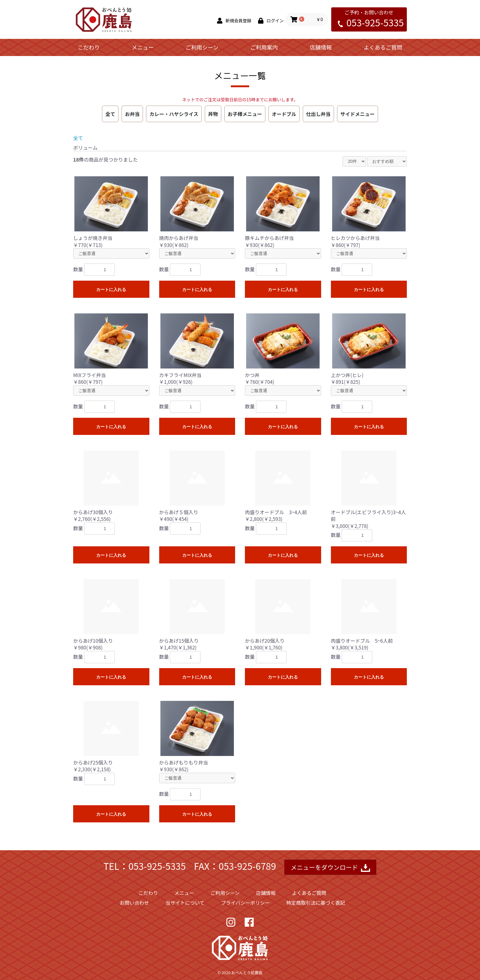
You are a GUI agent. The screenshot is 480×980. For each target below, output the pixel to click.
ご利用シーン (202, 47)
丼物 (213, 114)
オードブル (284, 114)
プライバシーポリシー (246, 903)
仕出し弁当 (318, 114)
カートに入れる (111, 290)
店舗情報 (321, 47)
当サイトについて (185, 903)
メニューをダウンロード (330, 868)
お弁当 (132, 114)
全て (110, 114)
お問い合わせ (134, 903)
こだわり (89, 47)
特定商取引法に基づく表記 (316, 903)
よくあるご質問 (383, 47)
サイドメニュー (358, 114)
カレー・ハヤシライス (174, 114)
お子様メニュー (245, 114)
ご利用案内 (264, 47)
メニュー (143, 47)
